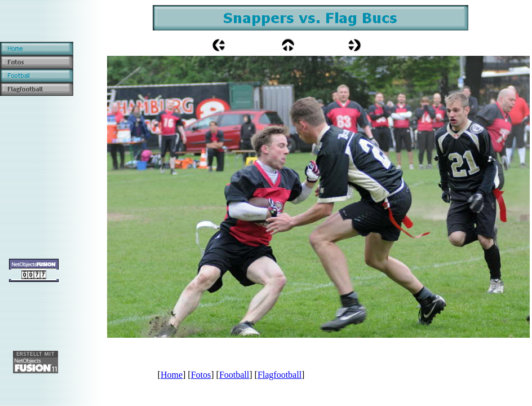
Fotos (201, 375)
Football (234, 375)
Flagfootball (280, 375)
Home (172, 375)
